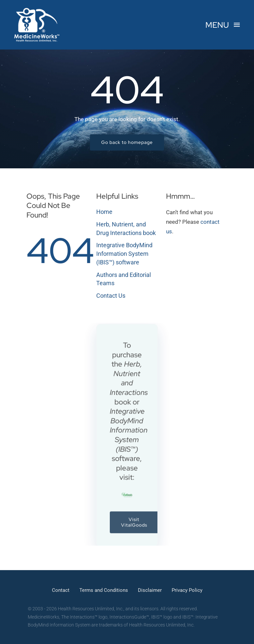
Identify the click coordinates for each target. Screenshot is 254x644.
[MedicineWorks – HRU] (37, 9)
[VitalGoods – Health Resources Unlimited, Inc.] (127, 497)
